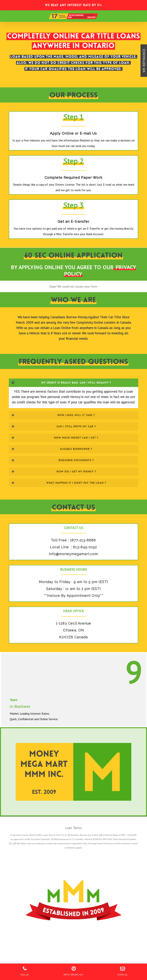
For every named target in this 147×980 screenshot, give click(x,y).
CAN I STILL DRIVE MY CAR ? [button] (54, 426)
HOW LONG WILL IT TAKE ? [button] (53, 415)
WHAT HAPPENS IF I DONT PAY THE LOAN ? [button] (59, 483)
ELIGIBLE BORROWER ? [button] (52, 449)
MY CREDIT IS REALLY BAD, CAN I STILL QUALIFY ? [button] (61, 383)
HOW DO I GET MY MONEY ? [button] (54, 471)
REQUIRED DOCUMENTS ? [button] (53, 460)
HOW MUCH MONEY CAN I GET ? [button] (55, 438)
